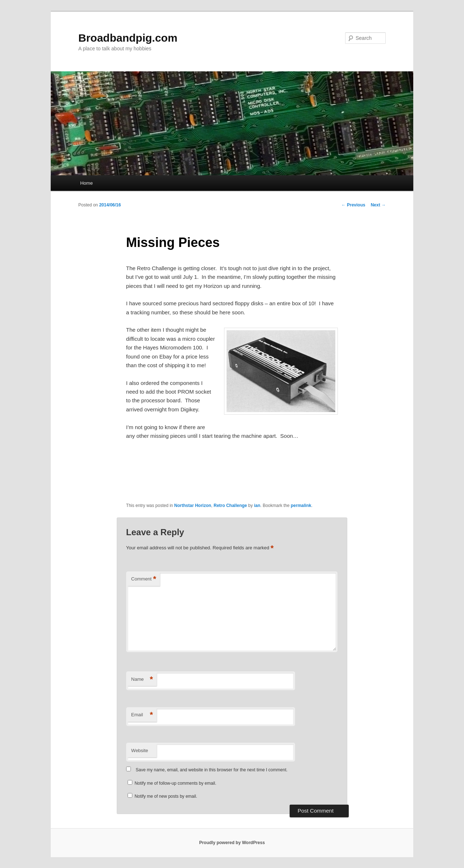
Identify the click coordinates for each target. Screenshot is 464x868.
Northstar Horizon (193, 506)
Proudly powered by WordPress (232, 843)
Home (86, 183)
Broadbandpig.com (128, 38)
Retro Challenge (230, 506)
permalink (301, 506)
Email (142, 715)
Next (378, 205)
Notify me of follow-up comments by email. (175, 783)
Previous (353, 205)
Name (142, 680)
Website (140, 750)
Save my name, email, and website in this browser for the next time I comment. (212, 770)
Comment (144, 579)
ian (257, 506)
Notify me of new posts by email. (166, 796)
